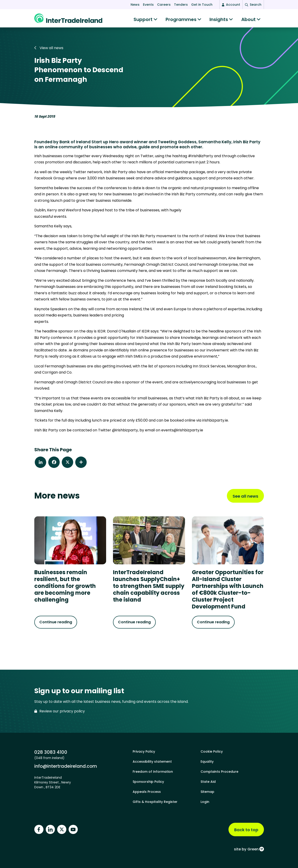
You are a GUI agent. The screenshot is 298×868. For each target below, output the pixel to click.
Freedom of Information (153, 772)
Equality (207, 762)
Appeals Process (147, 792)
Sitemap (207, 792)
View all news (49, 50)
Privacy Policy (144, 751)
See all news (245, 498)
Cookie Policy (212, 751)
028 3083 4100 (51, 752)
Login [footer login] (205, 802)
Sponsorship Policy (148, 782)
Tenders (181, 5)
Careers (164, 5)
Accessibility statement (152, 762)
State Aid (208, 782)
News (135, 5)
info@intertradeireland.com (66, 766)
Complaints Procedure (219, 772)
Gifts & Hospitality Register (155, 802)
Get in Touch (202, 5)
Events (148, 5)
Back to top (246, 830)
